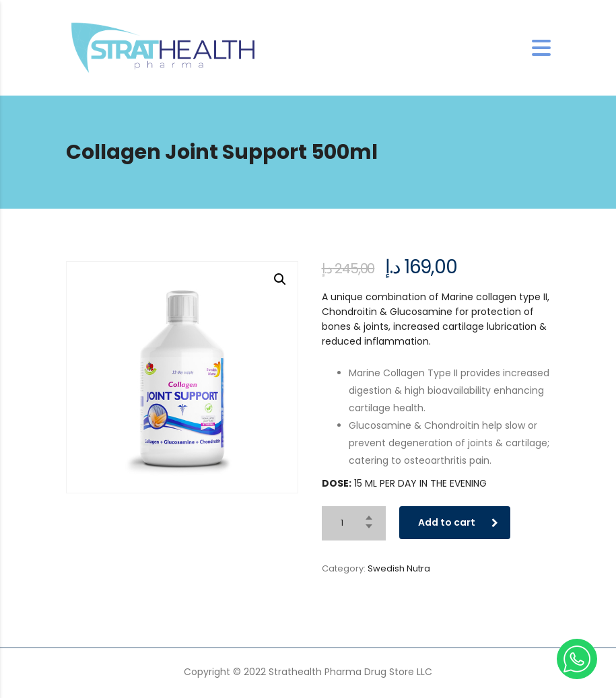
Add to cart (458, 522)
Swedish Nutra (399, 568)
